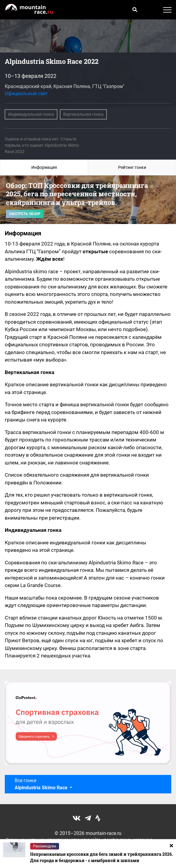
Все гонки (42, 784)
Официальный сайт (26, 94)
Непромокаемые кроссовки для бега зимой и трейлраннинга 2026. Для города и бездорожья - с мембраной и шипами (102, 857)
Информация (44, 167)
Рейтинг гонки (132, 167)
